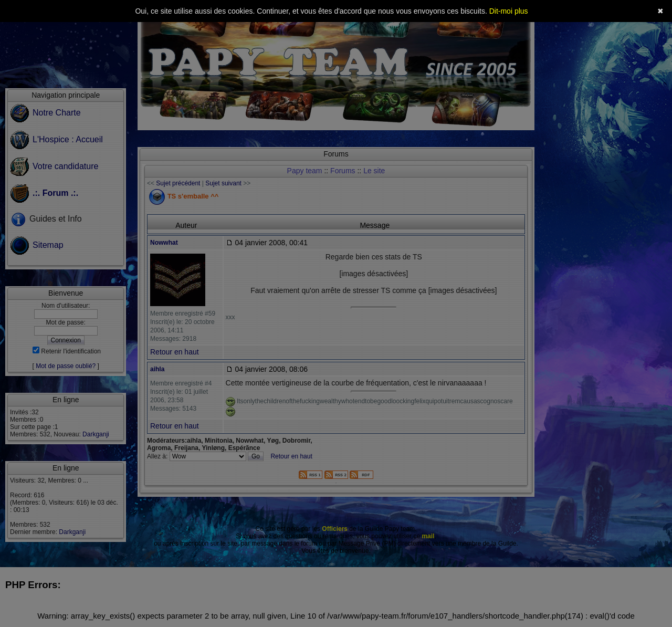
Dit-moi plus (509, 11)
